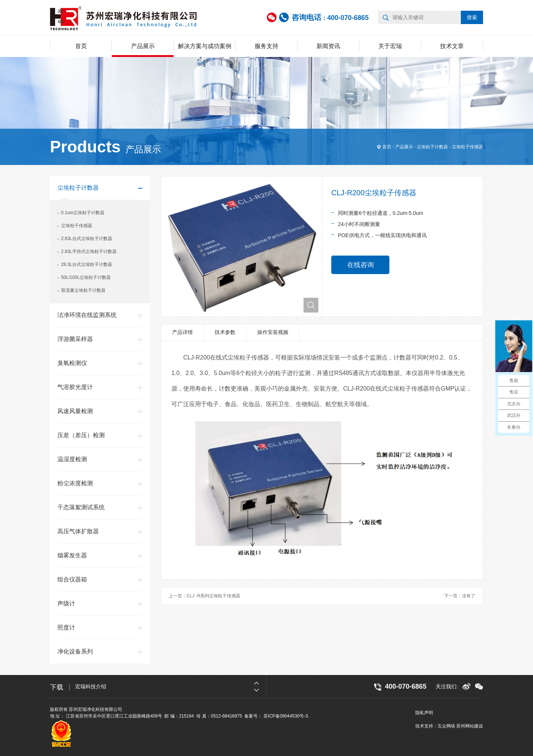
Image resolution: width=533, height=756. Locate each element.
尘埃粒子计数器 (432, 147)
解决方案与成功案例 (205, 46)
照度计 (66, 627)
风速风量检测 (75, 411)
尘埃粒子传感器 (467, 147)
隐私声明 (424, 713)
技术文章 (452, 46)
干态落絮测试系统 (81, 507)
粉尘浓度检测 (75, 483)
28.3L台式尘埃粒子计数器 (87, 264)
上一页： (205, 596)
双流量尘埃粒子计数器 (83, 290)
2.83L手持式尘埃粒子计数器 (89, 252)
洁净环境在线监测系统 (87, 315)
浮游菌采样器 (75, 339)
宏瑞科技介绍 (91, 686)
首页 (81, 46)
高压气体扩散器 (78, 531)
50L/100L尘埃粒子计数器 (86, 277)
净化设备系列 (75, 652)
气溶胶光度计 (75, 387)
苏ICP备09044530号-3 (286, 716)
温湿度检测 (72, 459)
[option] (171, 686)
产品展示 (143, 46)
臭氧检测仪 (72, 363)
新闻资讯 (328, 46)
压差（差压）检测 (81, 435)
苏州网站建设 (470, 726)
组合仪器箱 (72, 579)
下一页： (460, 596)
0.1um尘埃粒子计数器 (83, 213)
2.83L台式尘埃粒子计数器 (87, 239)
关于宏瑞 (390, 46)
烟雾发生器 (72, 555)
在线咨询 (361, 265)
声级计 (66, 603)
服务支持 (266, 46)
